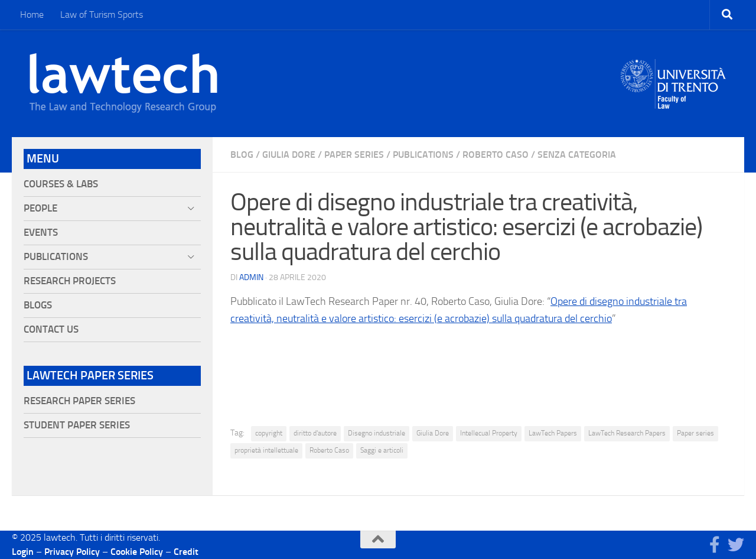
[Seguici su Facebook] (715, 545)
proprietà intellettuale (266, 450)
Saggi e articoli (382, 450)
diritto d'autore (315, 433)
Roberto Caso (496, 155)
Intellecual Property (489, 433)
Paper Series (354, 155)
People (40, 208)
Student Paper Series (77, 425)
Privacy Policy (72, 552)
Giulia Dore (289, 155)
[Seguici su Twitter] (736, 545)
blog (242, 155)
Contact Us (51, 329)
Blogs (38, 305)
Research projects (70, 281)
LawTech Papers (553, 433)
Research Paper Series (79, 401)
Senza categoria (577, 155)
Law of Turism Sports (102, 14)
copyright (269, 433)
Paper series (695, 433)
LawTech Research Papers (627, 433)
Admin (251, 277)
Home (32, 14)
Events (41, 233)
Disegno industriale (377, 433)
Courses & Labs (61, 184)
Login (23, 552)
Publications (423, 155)
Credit (186, 552)
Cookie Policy (137, 552)
